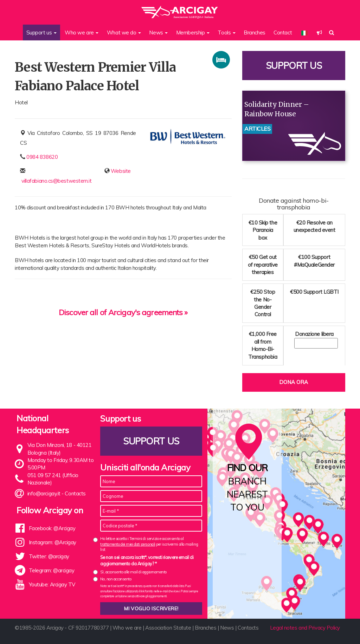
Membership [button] (193, 32)
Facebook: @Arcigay (52, 528)
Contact (283, 32)
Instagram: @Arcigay (53, 542)
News (227, 628)
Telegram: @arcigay (52, 570)
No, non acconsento (116, 579)
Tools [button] (226, 32)
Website (121, 171)
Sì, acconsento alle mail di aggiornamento (133, 572)
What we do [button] (124, 32)
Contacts (75, 493)
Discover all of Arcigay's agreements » (123, 312)
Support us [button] (41, 32)
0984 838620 (42, 157)
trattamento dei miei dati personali (128, 544)
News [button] (158, 32)
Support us (294, 66)
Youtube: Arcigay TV (52, 584)
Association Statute (168, 628)
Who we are (127, 628)
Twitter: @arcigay (49, 556)
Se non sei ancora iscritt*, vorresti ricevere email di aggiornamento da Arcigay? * (147, 560)
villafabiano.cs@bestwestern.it (57, 181)
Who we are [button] (82, 32)
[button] (319, 32)
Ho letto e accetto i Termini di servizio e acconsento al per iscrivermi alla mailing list (149, 544)
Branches (254, 32)
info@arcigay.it (44, 493)
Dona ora (294, 382)
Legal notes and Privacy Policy (305, 628)
